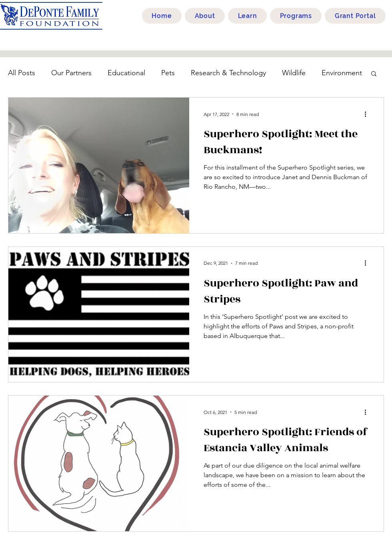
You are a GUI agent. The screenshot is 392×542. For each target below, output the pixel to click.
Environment (342, 73)
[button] (374, 74)
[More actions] (368, 114)
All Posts (22, 73)
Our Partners (71, 73)
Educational (126, 73)
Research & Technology (228, 73)
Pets (168, 73)
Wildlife (294, 73)
